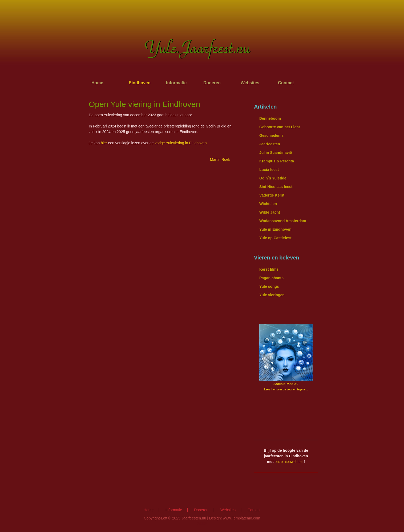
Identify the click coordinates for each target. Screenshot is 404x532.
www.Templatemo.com (241, 518)
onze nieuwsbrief (289, 462)
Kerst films (269, 269)
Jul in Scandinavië (276, 153)
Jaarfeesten (270, 144)
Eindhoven (140, 83)
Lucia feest (269, 170)
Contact (286, 83)
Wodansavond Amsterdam (283, 221)
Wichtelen (268, 204)
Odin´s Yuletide (273, 178)
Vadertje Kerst (272, 195)
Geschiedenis (271, 135)
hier (104, 143)
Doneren (212, 83)
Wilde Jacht (270, 212)
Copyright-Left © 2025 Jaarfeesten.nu (175, 518)
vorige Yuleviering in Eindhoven (181, 143)
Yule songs (269, 286)
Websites (250, 83)
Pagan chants (271, 278)
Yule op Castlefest (275, 238)
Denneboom (270, 118)
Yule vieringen (272, 295)
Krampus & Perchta (277, 161)
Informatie (176, 83)
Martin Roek (221, 159)
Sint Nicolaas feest (276, 187)
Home (97, 83)
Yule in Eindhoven (275, 229)
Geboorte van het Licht (280, 127)
